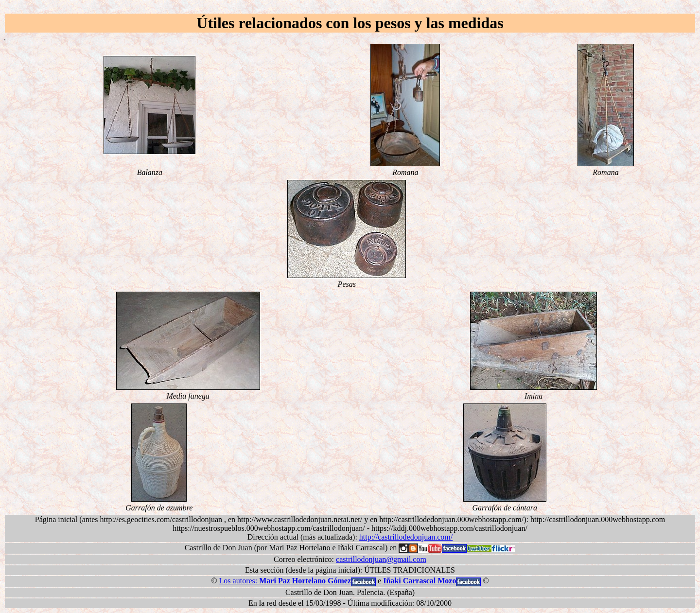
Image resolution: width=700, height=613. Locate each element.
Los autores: (285, 581)
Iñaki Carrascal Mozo (420, 581)
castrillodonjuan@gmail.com (381, 559)
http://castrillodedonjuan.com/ (406, 537)
